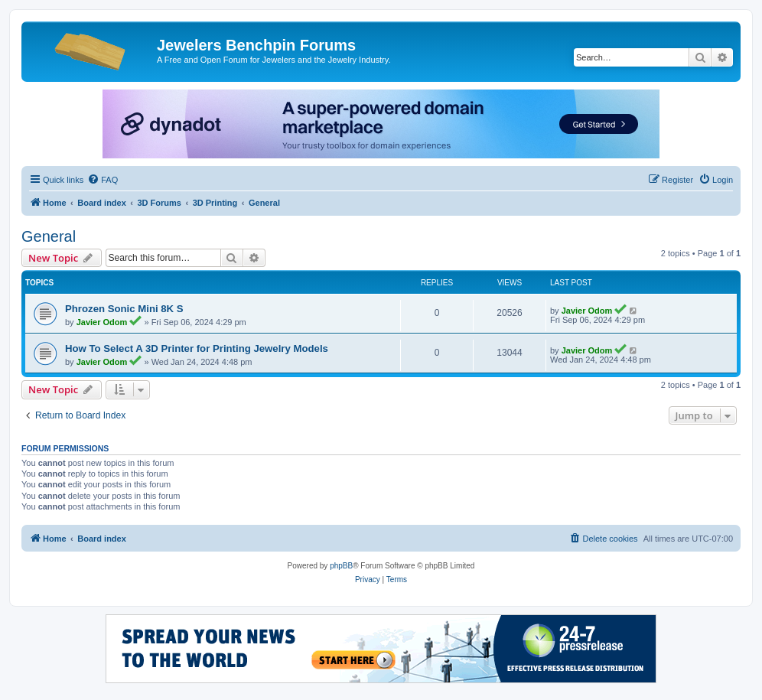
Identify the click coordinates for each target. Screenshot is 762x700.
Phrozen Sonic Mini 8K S (124, 309)
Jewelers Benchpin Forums (256, 45)
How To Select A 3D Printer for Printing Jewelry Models (197, 348)
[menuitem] (103, 180)
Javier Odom (102, 322)
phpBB (341, 566)
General (49, 236)
